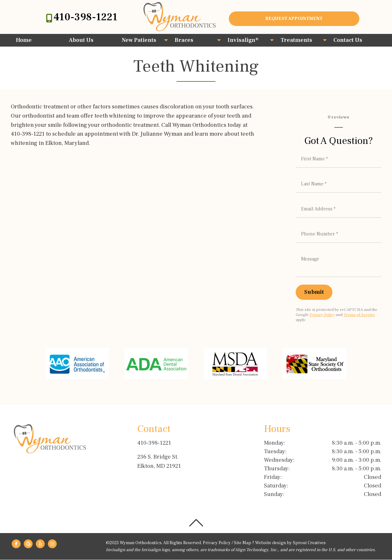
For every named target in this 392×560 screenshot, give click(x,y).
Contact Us (348, 40)
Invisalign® (243, 40)
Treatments (296, 40)
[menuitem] (37, 40)
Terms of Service (359, 315)
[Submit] (314, 292)
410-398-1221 (86, 17)
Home (24, 40)
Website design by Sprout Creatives (290, 543)
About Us (81, 40)
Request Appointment (294, 19)
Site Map (243, 543)
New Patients (139, 40)
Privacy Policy (322, 315)
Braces (184, 40)
